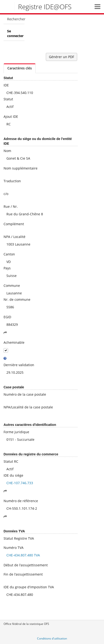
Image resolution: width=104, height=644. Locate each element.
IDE (6, 85)
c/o (6, 194)
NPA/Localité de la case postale (28, 407)
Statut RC (11, 461)
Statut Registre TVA (19, 538)
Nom (7, 151)
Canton (9, 254)
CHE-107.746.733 (20, 483)
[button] (97, 6)
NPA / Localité (14, 237)
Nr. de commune (17, 299)
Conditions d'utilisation (52, 638)
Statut (8, 99)
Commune (12, 286)
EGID (7, 317)
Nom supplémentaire (21, 168)
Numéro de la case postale (25, 394)
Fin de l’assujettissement (23, 574)
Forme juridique (16, 432)
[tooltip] (5, 358)
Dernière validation (19, 365)
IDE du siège (13, 475)
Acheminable (14, 342)
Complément (14, 224)
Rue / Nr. (11, 206)
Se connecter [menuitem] (15, 33)
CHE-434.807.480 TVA (23, 555)
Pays (7, 268)
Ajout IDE (11, 117)
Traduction (12, 181)
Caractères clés (20, 68)
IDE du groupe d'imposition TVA (29, 587)
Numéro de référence (21, 501)
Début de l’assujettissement (26, 565)
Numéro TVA (14, 548)
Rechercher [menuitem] (16, 19)
